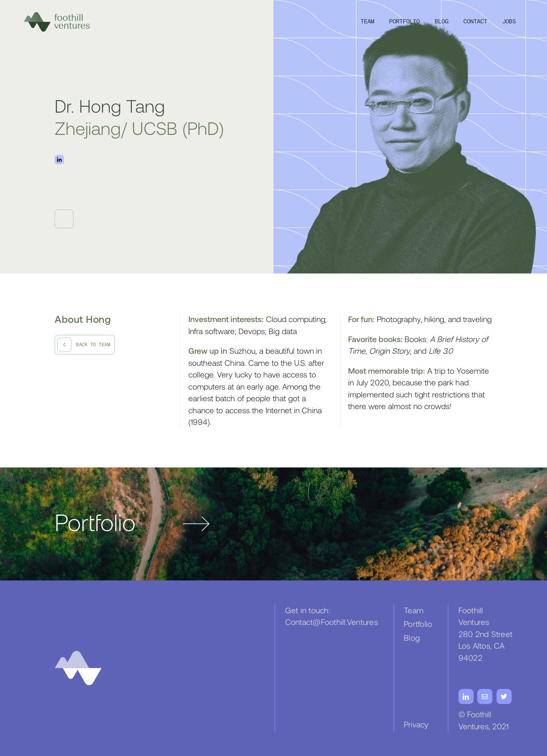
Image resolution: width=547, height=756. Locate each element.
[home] (57, 22)
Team (367, 22)
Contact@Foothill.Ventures (332, 622)
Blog (442, 22)
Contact (475, 22)
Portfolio (404, 22)
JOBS (509, 22)
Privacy (416, 724)
